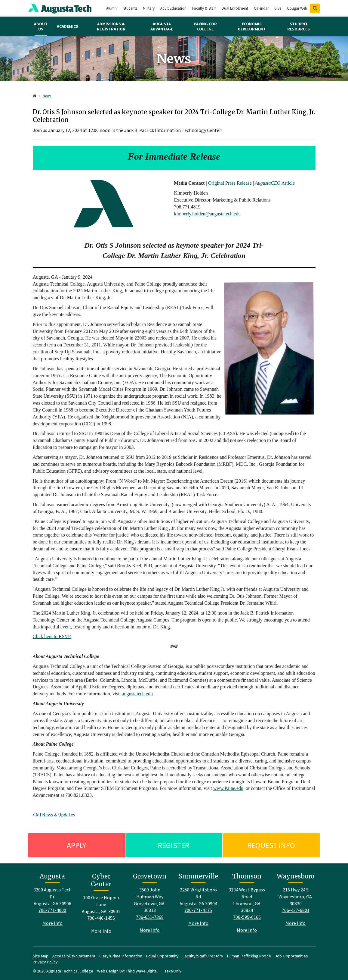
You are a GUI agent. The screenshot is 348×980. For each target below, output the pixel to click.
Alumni (112, 8)
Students (130, 8)
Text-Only (173, 971)
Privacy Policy (45, 962)
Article (275, 183)
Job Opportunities (291, 956)
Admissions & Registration (111, 26)
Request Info (271, 845)
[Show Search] (315, 8)
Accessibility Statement (74, 956)
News (47, 96)
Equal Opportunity (162, 956)
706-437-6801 (296, 910)
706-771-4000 (52, 910)
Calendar (261, 8)
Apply (76, 845)
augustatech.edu (137, 694)
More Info (52, 923)
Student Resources (299, 26)
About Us (41, 26)
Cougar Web (297, 8)
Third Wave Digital (142, 971)
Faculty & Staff (204, 8)
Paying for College (205, 26)
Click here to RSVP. (52, 636)
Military (149, 8)
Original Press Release (230, 183)
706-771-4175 (198, 910)
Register (174, 845)
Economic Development (252, 26)
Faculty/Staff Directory (203, 956)
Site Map (41, 956)
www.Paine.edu (228, 788)
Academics (68, 26)
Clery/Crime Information (121, 956)
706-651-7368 (150, 917)
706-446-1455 (101, 918)
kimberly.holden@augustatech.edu (208, 214)
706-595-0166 (247, 917)
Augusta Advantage (162, 26)
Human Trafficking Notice (249, 956)
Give (278, 8)
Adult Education (173, 8)
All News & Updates (54, 815)
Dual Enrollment (235, 8)
